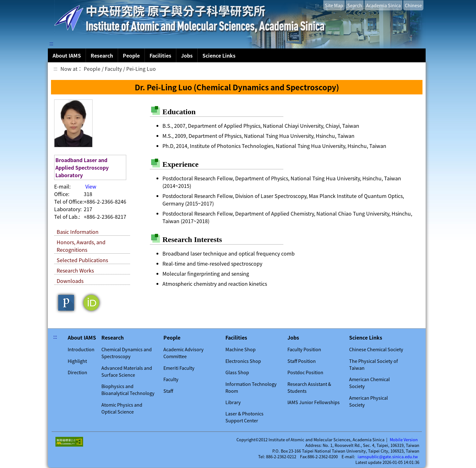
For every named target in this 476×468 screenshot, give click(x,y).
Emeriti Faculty (179, 368)
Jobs (187, 55)
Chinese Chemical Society (376, 349)
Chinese (413, 5)
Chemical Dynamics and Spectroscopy (127, 353)
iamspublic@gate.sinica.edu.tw (388, 457)
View (91, 186)
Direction (77, 372)
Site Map (334, 5)
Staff (168, 391)
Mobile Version (404, 440)
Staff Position (302, 361)
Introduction (81, 349)
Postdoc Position (305, 372)
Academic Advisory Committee (184, 353)
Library (233, 402)
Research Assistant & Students (309, 387)
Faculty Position (304, 349)
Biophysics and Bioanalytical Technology (128, 390)
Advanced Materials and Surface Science (127, 371)
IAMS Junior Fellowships (314, 402)
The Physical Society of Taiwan (374, 364)
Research (102, 55)
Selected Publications (82, 260)
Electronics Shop (243, 361)
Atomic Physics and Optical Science (122, 408)
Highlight (77, 361)
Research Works (75, 270)
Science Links (219, 55)
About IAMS (67, 55)
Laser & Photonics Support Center (244, 417)
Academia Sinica (383, 5)
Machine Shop (241, 349)
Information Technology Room (251, 387)
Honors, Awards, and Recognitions (81, 246)
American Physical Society (368, 401)
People (131, 55)
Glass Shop (237, 372)
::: (317, 5)
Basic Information (78, 232)
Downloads (70, 281)
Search (355, 5)
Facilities (160, 55)
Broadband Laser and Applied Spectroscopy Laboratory (82, 167)
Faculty (171, 379)
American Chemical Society (369, 383)
